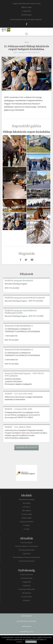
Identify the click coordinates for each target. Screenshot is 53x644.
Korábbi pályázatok (26, 448)
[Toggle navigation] (27, 34)
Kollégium (26, 600)
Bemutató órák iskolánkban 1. (19, 326)
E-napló (26, 529)
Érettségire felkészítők (27, 589)
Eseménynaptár (27, 543)
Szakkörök (27, 586)
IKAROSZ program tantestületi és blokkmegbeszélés (21, 312)
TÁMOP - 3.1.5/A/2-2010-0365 (18, 409)
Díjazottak (26, 554)
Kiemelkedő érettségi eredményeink (27, 557)
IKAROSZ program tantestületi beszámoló (25, 298)
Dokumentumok (27, 575)
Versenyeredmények (27, 561)
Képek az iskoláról (27, 522)
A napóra (26, 525)
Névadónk (27, 503)
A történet (26, 507)
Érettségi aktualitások (27, 550)
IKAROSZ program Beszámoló (19, 281)
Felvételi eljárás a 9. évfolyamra (27, 546)
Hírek (26, 42)
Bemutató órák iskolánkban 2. (19, 350)
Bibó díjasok (26, 511)
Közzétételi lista (26, 578)
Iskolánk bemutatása (27, 499)
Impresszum (27, 626)
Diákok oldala (27, 518)
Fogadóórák (26, 582)
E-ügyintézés (27, 11)
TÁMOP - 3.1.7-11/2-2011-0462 (19, 394)
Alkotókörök (27, 593)
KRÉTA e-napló (27, 7)
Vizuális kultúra (27, 597)
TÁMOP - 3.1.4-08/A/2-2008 (18, 427)
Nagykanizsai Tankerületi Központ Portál (27, 3)
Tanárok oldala (26, 514)
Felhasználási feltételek (27, 621)
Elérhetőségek (27, 15)
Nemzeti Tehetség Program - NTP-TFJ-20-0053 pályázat (25, 375)
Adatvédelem (26, 616)
